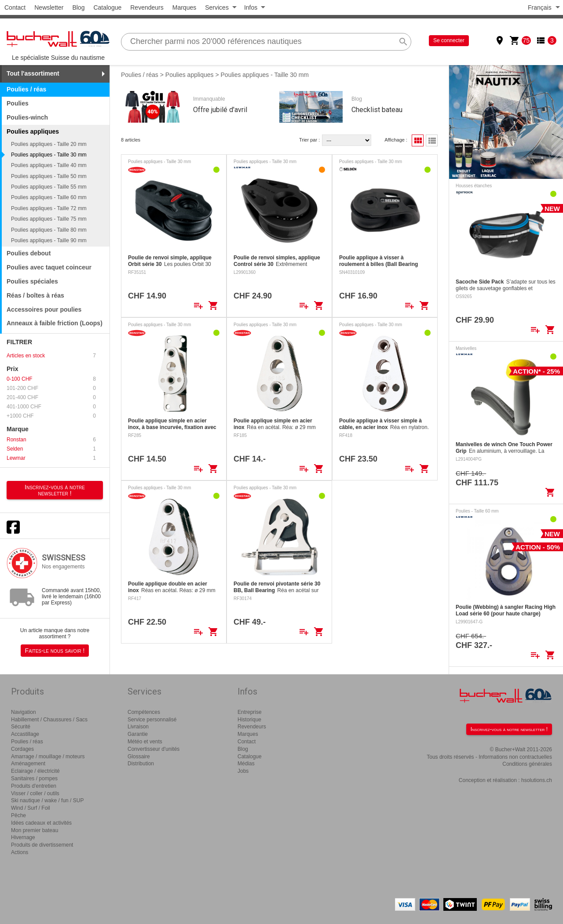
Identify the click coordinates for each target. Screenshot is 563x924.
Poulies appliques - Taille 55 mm (49, 187)
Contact (15, 7)
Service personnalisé (152, 720)
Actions (20, 852)
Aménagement (28, 764)
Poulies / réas (26, 89)
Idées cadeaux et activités (41, 823)
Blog (78, 7)
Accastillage (25, 734)
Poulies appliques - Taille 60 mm (49, 197)
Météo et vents (145, 742)
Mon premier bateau (35, 830)
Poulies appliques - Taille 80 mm (49, 230)
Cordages (22, 749)
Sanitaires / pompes (34, 778)
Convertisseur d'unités (154, 749)
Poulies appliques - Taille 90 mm (49, 240)
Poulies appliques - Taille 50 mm (49, 176)
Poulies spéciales (32, 281)
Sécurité (21, 727)
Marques (184, 7)
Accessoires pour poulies (44, 309)
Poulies (18, 103)
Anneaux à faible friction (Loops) (55, 323)
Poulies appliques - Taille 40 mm (49, 165)
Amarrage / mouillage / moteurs (48, 757)
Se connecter (449, 40)
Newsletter (49, 7)
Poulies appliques (190, 75)
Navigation (24, 712)
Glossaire (139, 757)
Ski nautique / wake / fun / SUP (47, 800)
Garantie (138, 734)
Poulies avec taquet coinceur (49, 267)
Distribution (141, 764)
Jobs (243, 771)
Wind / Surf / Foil (31, 808)
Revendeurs (147, 7)
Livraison (138, 727)
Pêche (18, 815)
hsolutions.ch (537, 780)
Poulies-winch (27, 117)
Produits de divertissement (42, 845)
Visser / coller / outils (35, 793)
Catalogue (107, 7)
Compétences (144, 712)
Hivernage (23, 837)
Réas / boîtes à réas (35, 295)
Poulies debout (29, 253)
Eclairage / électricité (35, 771)
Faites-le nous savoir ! (55, 651)
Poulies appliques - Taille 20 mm (49, 144)
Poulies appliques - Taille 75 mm (49, 219)
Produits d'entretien (34, 786)
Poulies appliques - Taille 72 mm (49, 208)
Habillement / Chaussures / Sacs (49, 720)
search (403, 42)
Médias (246, 764)
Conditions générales (527, 764)
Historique (249, 720)
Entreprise (250, 712)
